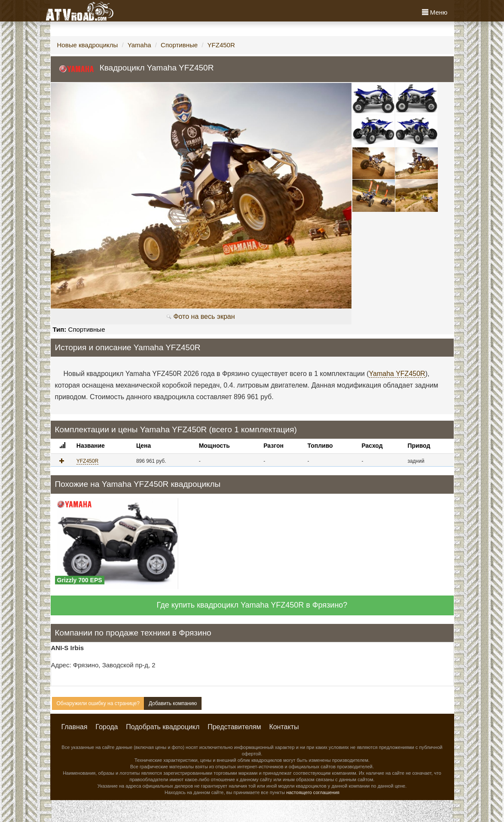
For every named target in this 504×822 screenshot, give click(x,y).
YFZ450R (221, 45)
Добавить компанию (173, 703)
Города (107, 727)
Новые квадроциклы (88, 45)
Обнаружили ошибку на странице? (98, 703)
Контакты (284, 727)
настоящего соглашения (313, 792)
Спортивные (179, 45)
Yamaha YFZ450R (397, 374)
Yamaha (139, 45)
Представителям (234, 727)
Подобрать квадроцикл (163, 727)
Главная (75, 727)
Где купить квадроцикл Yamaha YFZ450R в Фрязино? (252, 605)
